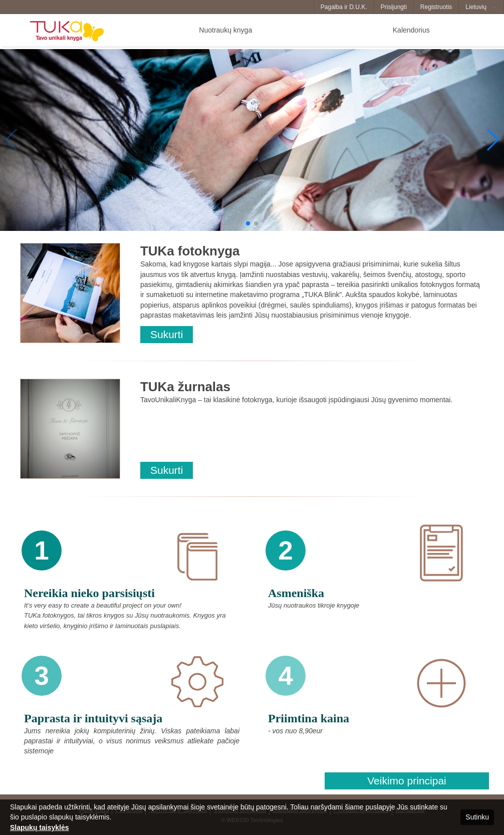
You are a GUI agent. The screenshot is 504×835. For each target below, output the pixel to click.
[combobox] (481, 7)
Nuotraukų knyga (225, 30)
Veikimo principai (407, 781)
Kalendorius (411, 30)
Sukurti (167, 334)
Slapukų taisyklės (40, 827)
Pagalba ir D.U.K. (344, 7)
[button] (248, 223)
